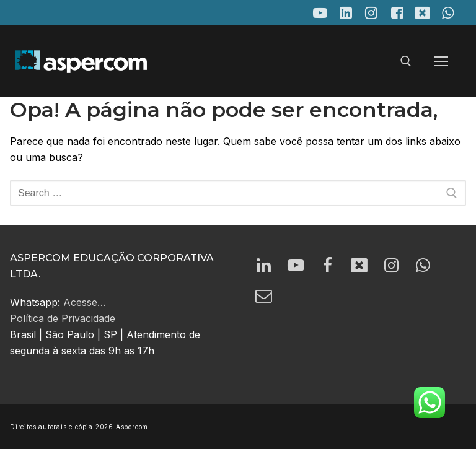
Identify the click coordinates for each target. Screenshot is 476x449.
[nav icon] (441, 62)
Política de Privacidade (63, 318)
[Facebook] (397, 13)
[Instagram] (372, 13)
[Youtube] (320, 13)
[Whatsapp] (433, 266)
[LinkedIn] (346, 13)
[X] (422, 13)
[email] (265, 299)
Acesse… (85, 302)
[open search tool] (406, 61)
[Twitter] (366, 266)
